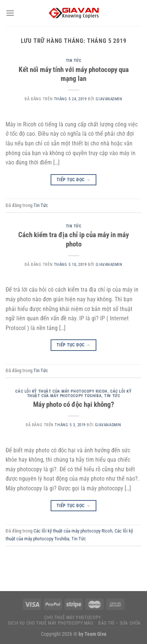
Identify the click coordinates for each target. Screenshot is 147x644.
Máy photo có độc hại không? (74, 404)
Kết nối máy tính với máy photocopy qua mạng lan (74, 74)
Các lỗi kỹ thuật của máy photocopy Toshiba (79, 394)
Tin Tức (74, 61)
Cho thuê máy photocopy (72, 618)
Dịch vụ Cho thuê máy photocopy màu (51, 623)
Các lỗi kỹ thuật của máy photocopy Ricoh (61, 391)
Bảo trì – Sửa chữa (119, 623)
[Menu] (10, 13)
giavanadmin (109, 99)
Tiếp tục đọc (73, 180)
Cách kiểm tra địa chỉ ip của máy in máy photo (73, 239)
